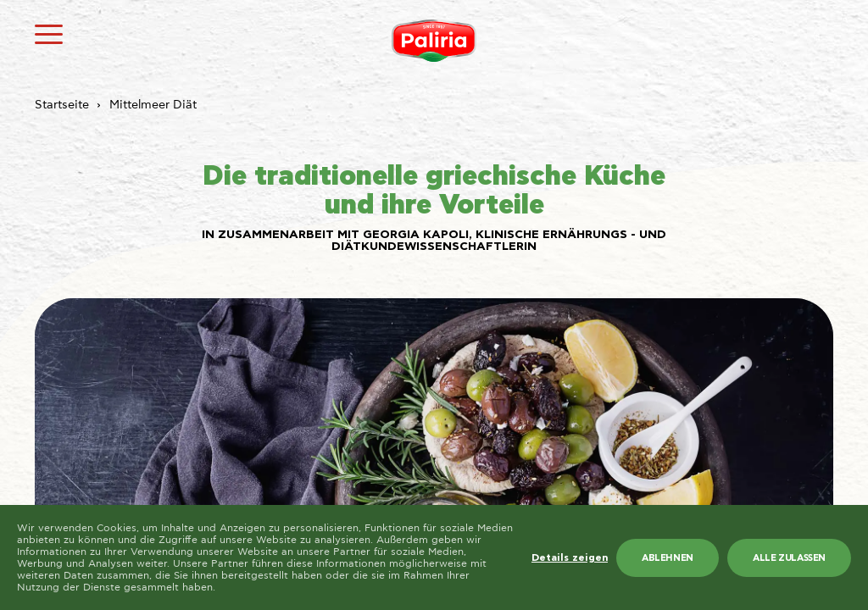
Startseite (62, 105)
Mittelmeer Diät (153, 105)
